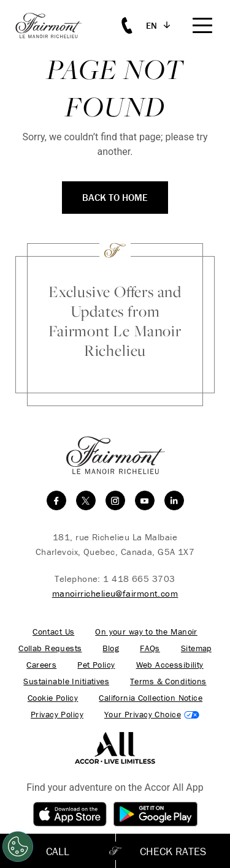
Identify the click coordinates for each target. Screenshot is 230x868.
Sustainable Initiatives (66, 681)
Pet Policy (96, 665)
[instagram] (115, 500)
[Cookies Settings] (18, 847)
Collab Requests (50, 648)
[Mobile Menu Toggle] (202, 25)
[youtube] (145, 500)
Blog (111, 648)
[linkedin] (174, 500)
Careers (41, 665)
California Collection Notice (151, 698)
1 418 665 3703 (139, 579)
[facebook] (56, 500)
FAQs (150, 648)
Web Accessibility (170, 665)
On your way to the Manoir (146, 632)
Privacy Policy (57, 715)
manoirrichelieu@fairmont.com (115, 593)
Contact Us (53, 632)
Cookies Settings (152, 715)
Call (58, 851)
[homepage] (55, 25)
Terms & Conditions (168, 681)
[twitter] (86, 500)
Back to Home (115, 197)
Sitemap (196, 648)
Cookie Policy (53, 698)
